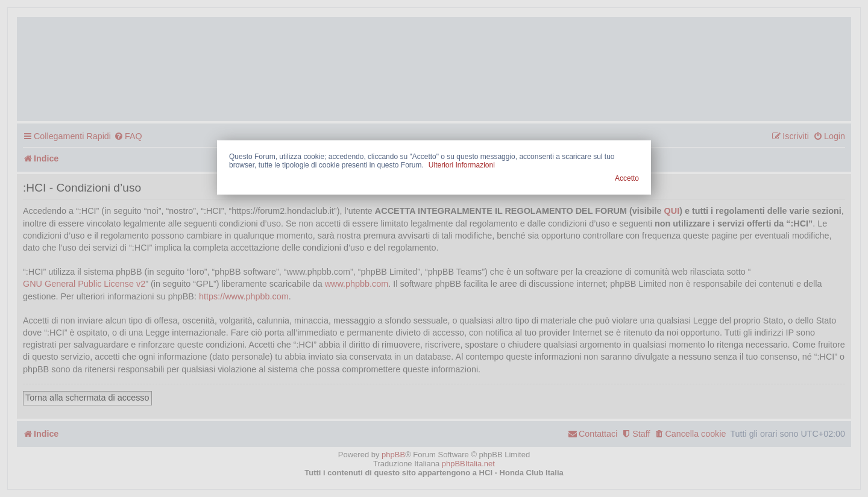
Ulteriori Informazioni (462, 165)
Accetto (627, 178)
